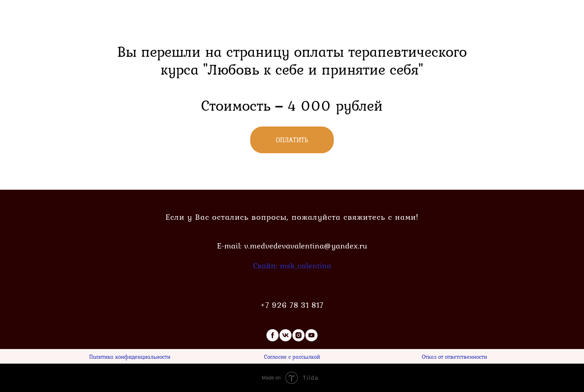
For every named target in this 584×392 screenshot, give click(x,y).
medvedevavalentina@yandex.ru (308, 246)
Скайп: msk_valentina (292, 266)
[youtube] (311, 335)
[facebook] (273, 335)
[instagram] (298, 335)
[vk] (286, 335)
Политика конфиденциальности (130, 357)
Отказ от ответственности (454, 357)
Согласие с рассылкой (292, 357)
